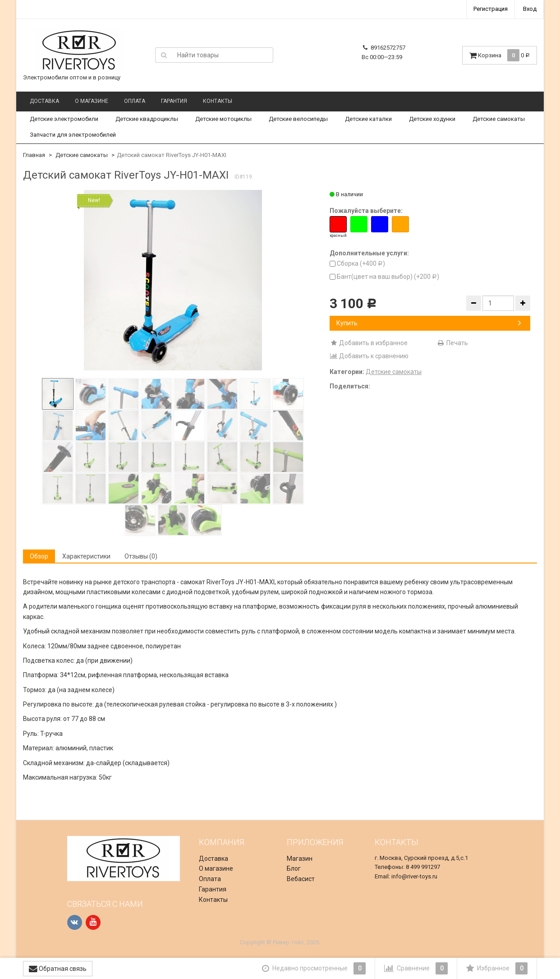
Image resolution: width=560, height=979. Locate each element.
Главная (34, 155)
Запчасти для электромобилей (73, 135)
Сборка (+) (357, 263)
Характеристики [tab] (86, 556)
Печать (452, 343)
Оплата (135, 101)
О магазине (92, 101)
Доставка (44, 101)
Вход (530, 9)
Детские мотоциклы (223, 119)
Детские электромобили (64, 119)
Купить (429, 323)
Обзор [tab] (39, 556)
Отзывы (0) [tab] (141, 556)
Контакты (218, 101)
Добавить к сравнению (369, 356)
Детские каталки (368, 119)
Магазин (300, 859)
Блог (294, 868)
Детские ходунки (432, 119)
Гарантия (174, 101)
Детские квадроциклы (147, 119)
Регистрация (491, 9)
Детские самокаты (499, 119)
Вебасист (301, 879)
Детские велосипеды (298, 119)
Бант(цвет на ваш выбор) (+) (384, 277)
